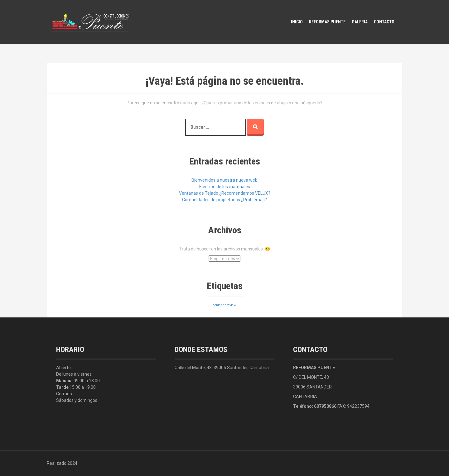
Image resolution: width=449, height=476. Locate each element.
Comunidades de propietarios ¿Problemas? (224, 200)
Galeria (360, 22)
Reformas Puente (327, 22)
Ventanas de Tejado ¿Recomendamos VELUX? (225, 193)
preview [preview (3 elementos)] (230, 305)
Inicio (297, 22)
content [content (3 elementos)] (218, 305)
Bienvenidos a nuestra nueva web (224, 180)
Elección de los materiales (225, 187)
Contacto (384, 22)
